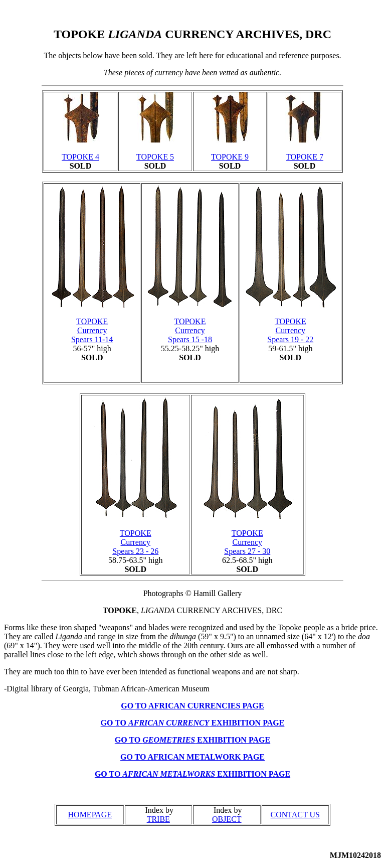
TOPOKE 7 (305, 157)
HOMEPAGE (90, 815)
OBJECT (227, 819)
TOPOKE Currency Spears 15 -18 (190, 330)
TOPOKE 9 (230, 157)
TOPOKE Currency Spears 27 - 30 (247, 542)
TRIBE (158, 819)
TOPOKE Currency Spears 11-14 (92, 330)
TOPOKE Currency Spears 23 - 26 (135, 542)
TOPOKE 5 (155, 157)
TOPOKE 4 (80, 157)
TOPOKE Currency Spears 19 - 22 (290, 330)
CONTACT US (295, 815)
